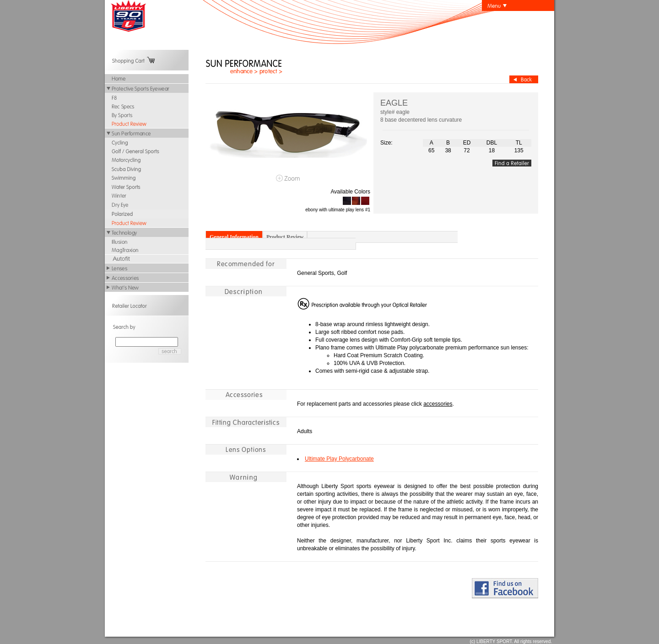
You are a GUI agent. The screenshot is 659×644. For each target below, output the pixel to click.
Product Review (285, 237)
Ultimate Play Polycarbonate (339, 459)
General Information (234, 237)
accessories (438, 404)
